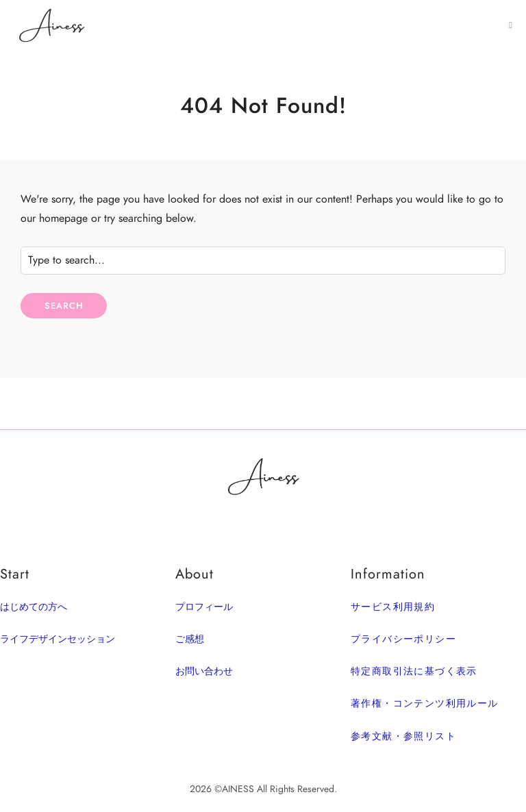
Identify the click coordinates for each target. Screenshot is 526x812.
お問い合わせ (204, 671)
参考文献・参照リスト (403, 736)
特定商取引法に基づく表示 (414, 671)
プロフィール (204, 607)
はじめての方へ (34, 607)
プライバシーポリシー (403, 639)
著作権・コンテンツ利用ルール (425, 703)
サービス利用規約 (393, 607)
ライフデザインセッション (58, 639)
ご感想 (190, 639)
